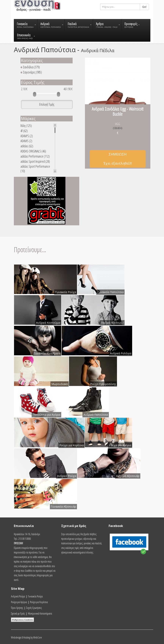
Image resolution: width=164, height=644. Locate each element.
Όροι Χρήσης (17, 608)
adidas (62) (27, 146)
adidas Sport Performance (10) (35, 169)
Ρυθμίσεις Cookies (22, 620)
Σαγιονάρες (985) (31, 72)
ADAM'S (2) (27, 136)
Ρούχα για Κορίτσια (39, 602)
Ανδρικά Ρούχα (18, 596)
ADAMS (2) (26, 141)
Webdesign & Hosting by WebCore (26, 637)
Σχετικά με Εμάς (18, 613)
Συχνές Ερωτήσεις (34, 608)
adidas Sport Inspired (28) (35, 161)
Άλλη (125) (26, 126)
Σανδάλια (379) (30, 67)
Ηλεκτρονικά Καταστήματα (40, 613)
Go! (144, 7)
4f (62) (24, 131)
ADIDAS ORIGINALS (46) (33, 151)
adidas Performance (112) (35, 156)
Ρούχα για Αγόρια (19, 602)
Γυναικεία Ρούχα (35, 596)
